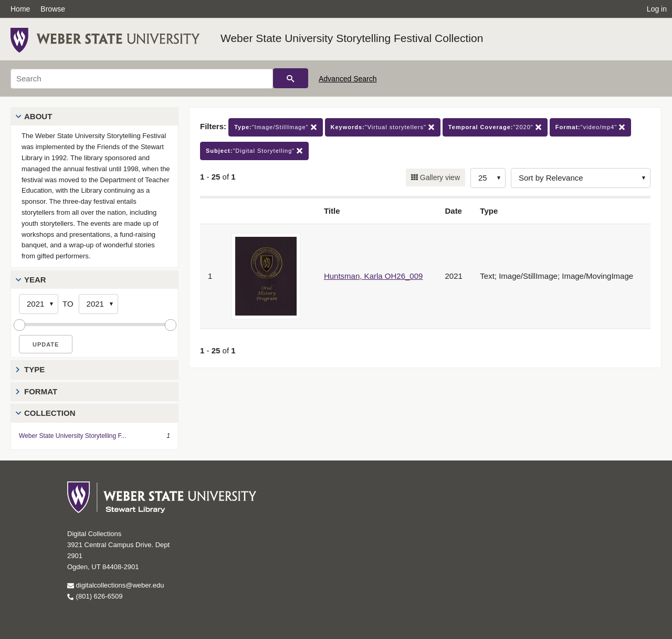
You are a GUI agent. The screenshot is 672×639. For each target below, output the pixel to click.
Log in (657, 9)
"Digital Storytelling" (254, 151)
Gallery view (439, 177)
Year (35, 280)
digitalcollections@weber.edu (115, 585)
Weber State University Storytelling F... (73, 436)
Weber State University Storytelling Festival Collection (352, 38)
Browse (53, 9)
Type (34, 369)
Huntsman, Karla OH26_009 (373, 276)
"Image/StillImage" (275, 127)
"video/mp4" (591, 127)
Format (41, 391)
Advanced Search (348, 79)
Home (20, 9)
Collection (50, 413)
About (38, 116)
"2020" (495, 127)
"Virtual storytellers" (383, 127)
